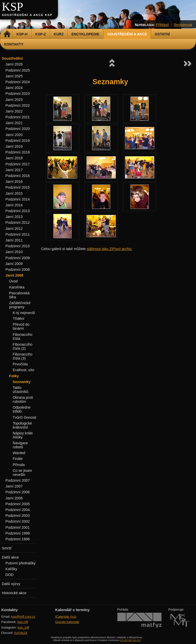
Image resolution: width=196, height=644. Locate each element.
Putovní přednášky (21, 563)
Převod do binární (21, 326)
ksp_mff (23, 627)
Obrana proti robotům (23, 399)
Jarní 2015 (14, 193)
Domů (7, 34)
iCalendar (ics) (66, 617)
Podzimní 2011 (18, 234)
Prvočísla (20, 364)
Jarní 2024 (14, 88)
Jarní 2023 (14, 100)
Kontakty (14, 44)
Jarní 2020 (14, 135)
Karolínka (17, 287)
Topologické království (22, 425)
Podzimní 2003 (18, 516)
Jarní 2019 (14, 146)
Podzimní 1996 (18, 539)
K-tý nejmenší (24, 313)
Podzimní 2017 (18, 164)
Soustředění (12, 58)
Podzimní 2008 (18, 270)
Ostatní (162, 34)
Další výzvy (11, 584)
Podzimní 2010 (18, 246)
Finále (18, 459)
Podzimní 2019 (18, 141)
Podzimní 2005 (18, 504)
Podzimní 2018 (18, 152)
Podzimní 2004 (18, 510)
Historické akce (14, 593)
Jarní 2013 (14, 217)
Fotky (14, 376)
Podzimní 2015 (18, 187)
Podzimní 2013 (18, 211)
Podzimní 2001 (18, 527)
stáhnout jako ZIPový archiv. (110, 249)
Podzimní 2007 (18, 480)
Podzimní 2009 (18, 258)
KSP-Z (41, 34)
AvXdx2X (21, 633)
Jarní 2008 (14, 275)
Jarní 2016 (14, 182)
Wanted (19, 453)
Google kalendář (67, 622)
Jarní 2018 (14, 158)
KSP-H (22, 34)
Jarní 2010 (14, 252)
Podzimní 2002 (18, 521)
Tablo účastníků (20, 390)
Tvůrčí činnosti (24, 417)
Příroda (19, 465)
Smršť (7, 548)
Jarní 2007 (14, 486)
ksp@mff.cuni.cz (23, 617)
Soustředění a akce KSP (27, 15)
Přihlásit (162, 25)
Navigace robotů (20, 445)
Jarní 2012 (14, 229)
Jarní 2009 (14, 264)
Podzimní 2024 (18, 82)
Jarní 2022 (14, 111)
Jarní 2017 (14, 170)
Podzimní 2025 (18, 70)
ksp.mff (23, 622)
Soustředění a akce (127, 34)
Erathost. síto (23, 370)
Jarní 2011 (14, 240)
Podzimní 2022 (18, 105)
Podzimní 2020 (18, 129)
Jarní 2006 (14, 498)
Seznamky (21, 382)
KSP (13, 7)
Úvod (13, 281)
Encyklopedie (85, 34)
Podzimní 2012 (18, 223)
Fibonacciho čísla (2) (23, 346)
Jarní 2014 (14, 205)
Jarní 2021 (14, 123)
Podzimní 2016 (18, 176)
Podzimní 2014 (18, 199)
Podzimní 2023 (18, 94)
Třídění (18, 319)
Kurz (59, 34)
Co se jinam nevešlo (22, 473)
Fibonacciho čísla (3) (23, 356)
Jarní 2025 (14, 76)
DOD (10, 575)
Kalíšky (11, 569)
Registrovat (183, 25)
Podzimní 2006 (18, 492)
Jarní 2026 (14, 64)
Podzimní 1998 (18, 533)
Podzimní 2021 (18, 117)
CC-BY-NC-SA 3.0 (130, 640)
